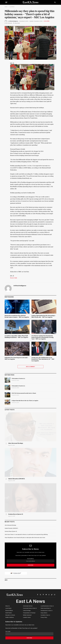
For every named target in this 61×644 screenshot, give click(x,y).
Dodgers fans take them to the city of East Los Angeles (25, 401)
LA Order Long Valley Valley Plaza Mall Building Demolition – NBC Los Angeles (16, 337)
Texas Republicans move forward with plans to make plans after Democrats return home (25, 538)
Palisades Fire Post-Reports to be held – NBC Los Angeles (16, 358)
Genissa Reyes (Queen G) (16, 514)
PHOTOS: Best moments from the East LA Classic (24, 393)
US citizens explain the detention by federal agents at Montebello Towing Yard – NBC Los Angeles (42, 337)
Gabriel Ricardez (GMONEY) (16, 479)
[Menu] (6, 2)
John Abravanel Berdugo (16, 443)
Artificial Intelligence (14, 21)
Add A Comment (30, 367)
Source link (14, 278)
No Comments (8, 23)
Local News (47, 21)
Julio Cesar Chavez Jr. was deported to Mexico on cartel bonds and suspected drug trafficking (26, 534)
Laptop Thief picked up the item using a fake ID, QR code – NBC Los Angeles (43, 316)
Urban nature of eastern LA (18, 378)
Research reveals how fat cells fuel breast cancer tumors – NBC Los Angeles (17, 316)
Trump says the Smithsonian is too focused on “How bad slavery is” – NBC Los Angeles (43, 359)
